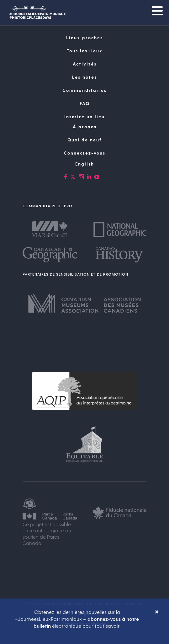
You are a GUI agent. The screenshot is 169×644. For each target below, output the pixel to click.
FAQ (85, 103)
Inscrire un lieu (84, 116)
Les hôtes (84, 77)
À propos (85, 127)
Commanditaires (84, 90)
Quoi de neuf (85, 140)
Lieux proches (84, 37)
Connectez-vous (84, 153)
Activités (85, 64)
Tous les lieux (85, 51)
